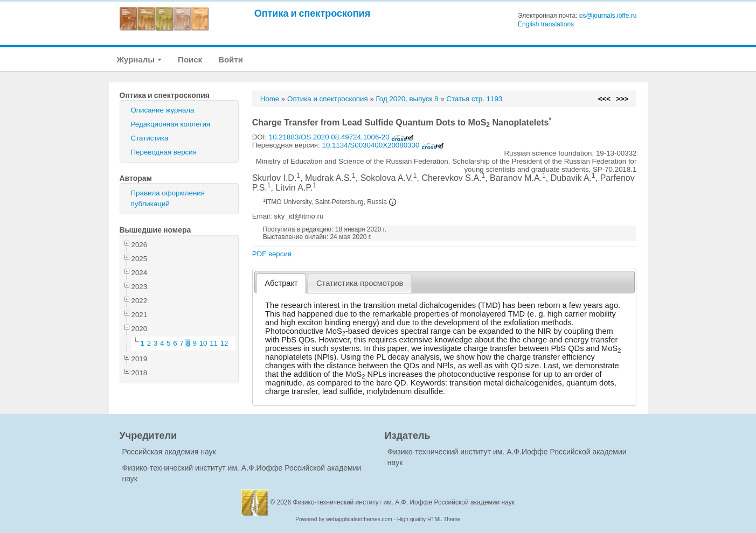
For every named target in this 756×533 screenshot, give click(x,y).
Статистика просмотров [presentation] (360, 283)
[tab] (281, 283)
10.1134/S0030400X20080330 (383, 145)
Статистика (150, 138)
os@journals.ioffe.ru (608, 16)
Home (270, 99)
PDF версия (272, 254)
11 (214, 343)
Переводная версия (164, 152)
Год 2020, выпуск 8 (407, 99)
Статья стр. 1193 (474, 99)
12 (224, 343)
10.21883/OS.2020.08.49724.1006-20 (342, 137)
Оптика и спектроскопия (313, 13)
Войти (231, 59)
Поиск (190, 59)
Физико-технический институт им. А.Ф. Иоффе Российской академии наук (404, 502)
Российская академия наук (169, 452)
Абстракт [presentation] (281, 283)
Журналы (140, 59)
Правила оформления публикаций (168, 198)
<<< (604, 99)
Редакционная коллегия (171, 124)
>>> (622, 99)
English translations (546, 24)
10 (203, 343)
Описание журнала (163, 110)
